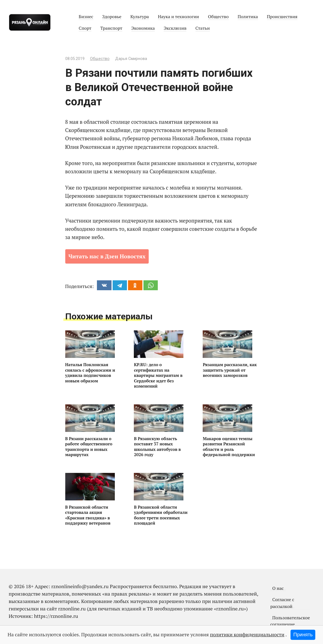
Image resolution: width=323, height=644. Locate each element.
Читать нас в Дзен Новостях (107, 256)
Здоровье (112, 17)
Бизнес (86, 17)
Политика (248, 17)
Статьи (203, 28)
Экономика (143, 28)
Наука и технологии (178, 17)
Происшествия (282, 17)
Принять (303, 635)
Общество (218, 17)
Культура (139, 17)
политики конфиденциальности (247, 634)
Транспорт (111, 28)
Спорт (85, 28)
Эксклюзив (175, 28)
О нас (278, 588)
